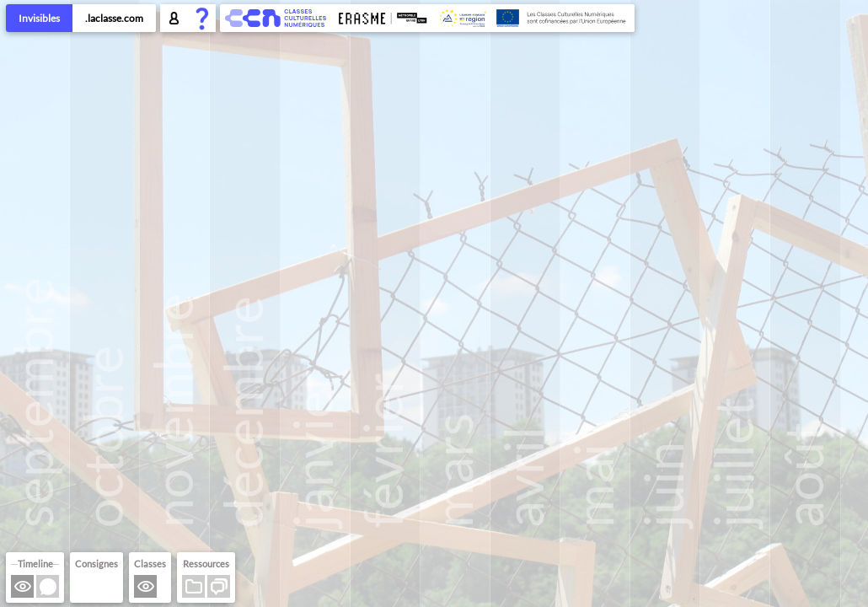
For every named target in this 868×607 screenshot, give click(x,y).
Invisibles (39, 18)
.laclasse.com (114, 18)
